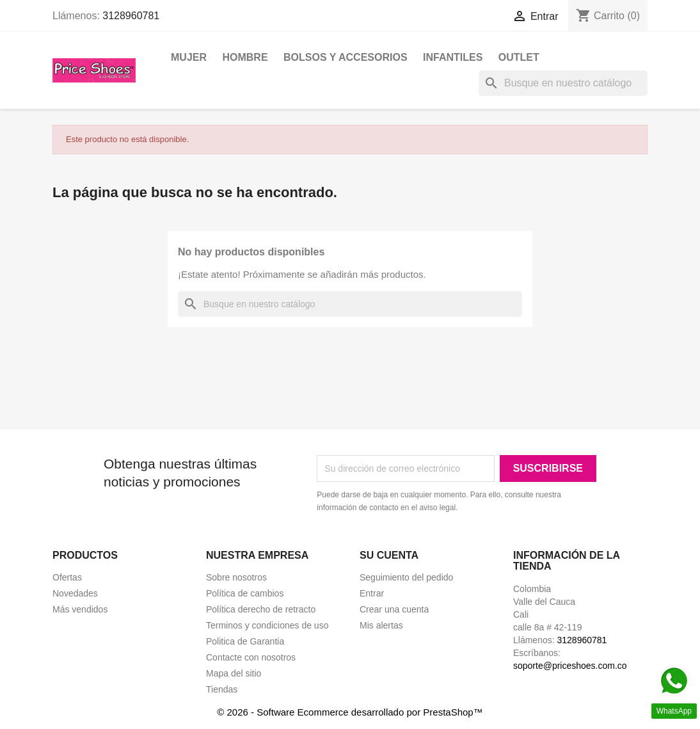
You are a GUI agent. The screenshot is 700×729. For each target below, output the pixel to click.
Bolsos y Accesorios (346, 57)
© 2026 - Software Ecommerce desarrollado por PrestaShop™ (350, 712)
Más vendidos (80, 609)
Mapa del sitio (234, 673)
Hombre (245, 57)
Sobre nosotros (236, 577)
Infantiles (453, 57)
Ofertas (67, 577)
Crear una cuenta (394, 609)
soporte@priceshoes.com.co (570, 666)
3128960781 (131, 16)
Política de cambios (245, 593)
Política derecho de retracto (261, 609)
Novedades (75, 593)
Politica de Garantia (245, 641)
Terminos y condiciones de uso (267, 625)
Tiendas (222, 689)
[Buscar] (563, 83)
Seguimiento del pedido (406, 577)
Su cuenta (389, 555)
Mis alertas (381, 625)
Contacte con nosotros (251, 657)
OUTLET (519, 57)
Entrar (372, 593)
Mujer (189, 57)
